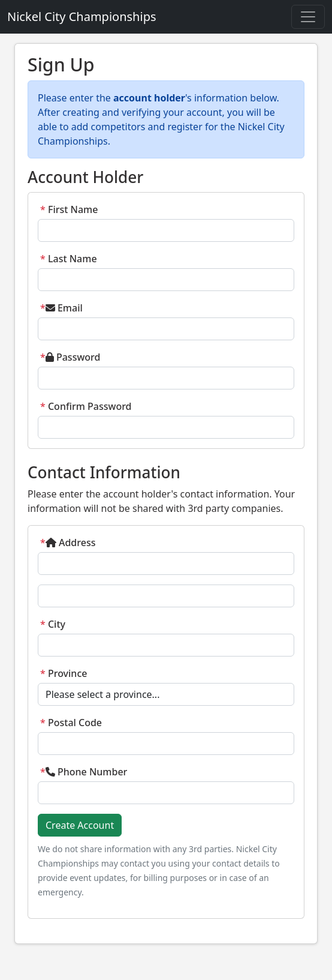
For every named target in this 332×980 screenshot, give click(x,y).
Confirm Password (86, 406)
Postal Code (71, 723)
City (53, 624)
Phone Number (84, 772)
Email (61, 308)
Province (64, 673)
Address (68, 543)
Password (70, 357)
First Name (69, 209)
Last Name (69, 259)
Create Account (80, 825)
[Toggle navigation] (308, 17)
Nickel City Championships (82, 17)
